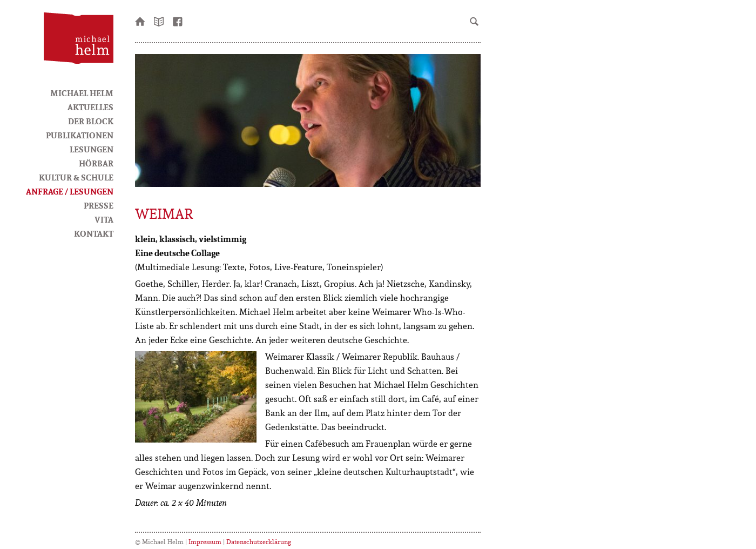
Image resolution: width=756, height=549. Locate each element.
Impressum (205, 542)
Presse (99, 205)
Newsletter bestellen (159, 21)
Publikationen (80, 135)
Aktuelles (90, 107)
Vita (104, 219)
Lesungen (92, 149)
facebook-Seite (178, 21)
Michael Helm (82, 93)
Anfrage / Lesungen (70, 191)
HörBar (96, 163)
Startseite (140, 21)
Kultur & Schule (76, 177)
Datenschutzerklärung (259, 542)
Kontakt (94, 233)
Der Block (91, 121)
